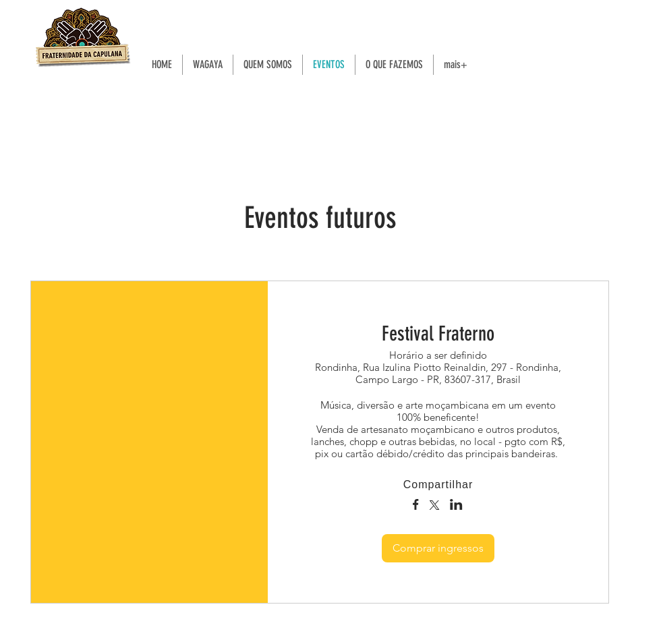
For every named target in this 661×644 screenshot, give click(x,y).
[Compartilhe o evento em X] (434, 506)
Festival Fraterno (438, 334)
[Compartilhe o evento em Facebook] (416, 506)
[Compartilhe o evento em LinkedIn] (456, 506)
